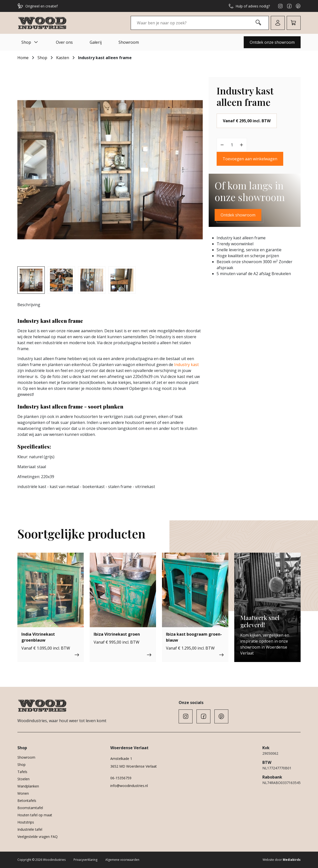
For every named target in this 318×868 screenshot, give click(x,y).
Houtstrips (26, 822)
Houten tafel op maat (35, 815)
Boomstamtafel (30, 808)
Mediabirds (292, 860)
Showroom (129, 42)
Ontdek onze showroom (272, 42)
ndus (180, 365)
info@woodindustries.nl (129, 786)
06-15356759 (121, 778)
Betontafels (27, 801)
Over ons (64, 42)
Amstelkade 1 (121, 759)
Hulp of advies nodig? (249, 6)
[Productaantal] (232, 145)
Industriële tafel (30, 829)
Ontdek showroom (238, 215)
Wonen (23, 793)
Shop (30, 42)
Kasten (63, 58)
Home (23, 58)
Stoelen (23, 779)
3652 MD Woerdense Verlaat (134, 766)
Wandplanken (28, 786)
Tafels (22, 772)
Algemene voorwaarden (122, 860)
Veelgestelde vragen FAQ (38, 837)
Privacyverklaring (85, 860)
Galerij (96, 42)
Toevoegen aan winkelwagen (250, 159)
